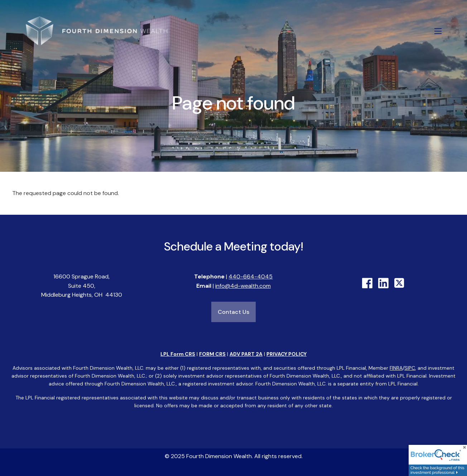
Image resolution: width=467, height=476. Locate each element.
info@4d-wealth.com (243, 286)
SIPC (410, 368)
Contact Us (233, 312)
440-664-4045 (251, 277)
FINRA (396, 368)
